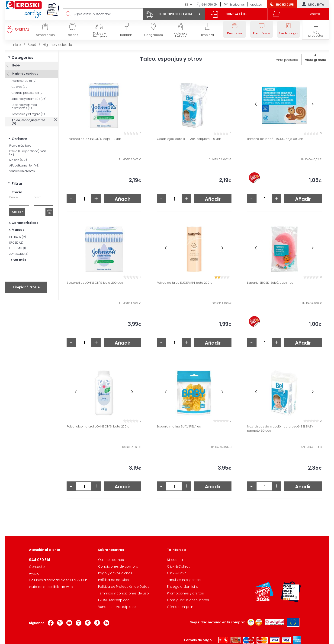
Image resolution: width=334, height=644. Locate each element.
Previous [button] (256, 104)
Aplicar (17, 212)
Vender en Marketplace (117, 607)
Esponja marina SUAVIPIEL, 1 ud (179, 427)
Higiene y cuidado (25, 74)
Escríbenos (237, 5)
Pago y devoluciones (115, 573)
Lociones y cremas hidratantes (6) (24, 106)
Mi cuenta (312, 4)
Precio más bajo (20, 146)
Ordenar (19, 139)
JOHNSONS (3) (19, 254)
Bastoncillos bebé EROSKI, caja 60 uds (275, 139)
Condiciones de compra (118, 566)
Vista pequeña (287, 60)
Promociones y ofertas (185, 593)
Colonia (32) (20, 87)
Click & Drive (177, 573)
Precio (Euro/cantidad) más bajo (28, 153)
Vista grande (315, 60)
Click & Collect (178, 566)
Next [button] (313, 104)
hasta (38, 197)
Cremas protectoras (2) (28, 93)
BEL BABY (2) (18, 237)
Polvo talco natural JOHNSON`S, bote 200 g (98, 427)
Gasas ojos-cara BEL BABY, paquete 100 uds (189, 139)
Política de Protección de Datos (124, 587)
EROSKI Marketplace (114, 600)
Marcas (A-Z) (18, 160)
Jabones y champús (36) (29, 99)
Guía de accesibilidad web (51, 587)
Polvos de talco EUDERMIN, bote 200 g (185, 283)
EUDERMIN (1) (18, 248)
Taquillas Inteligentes (184, 580)
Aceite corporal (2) (24, 81)
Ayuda (34, 573)
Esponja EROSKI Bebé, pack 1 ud (270, 283)
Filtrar (17, 184)
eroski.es (256, 5)
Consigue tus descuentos (188, 600)
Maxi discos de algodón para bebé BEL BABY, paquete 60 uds (280, 429)
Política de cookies (113, 580)
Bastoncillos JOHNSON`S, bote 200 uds (95, 283)
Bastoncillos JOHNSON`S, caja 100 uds (94, 139)
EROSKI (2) (16, 243)
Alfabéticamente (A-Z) (24, 165)
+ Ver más (18, 260)
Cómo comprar (180, 607)
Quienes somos (111, 560)
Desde (14, 197)
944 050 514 (209, 5)
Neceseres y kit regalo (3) (28, 114)
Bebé (16, 65)
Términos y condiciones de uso (124, 593)
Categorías (22, 58)
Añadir (122, 199)
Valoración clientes (22, 171)
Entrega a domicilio (183, 587)
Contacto (37, 567)
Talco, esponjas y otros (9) (28, 122)
